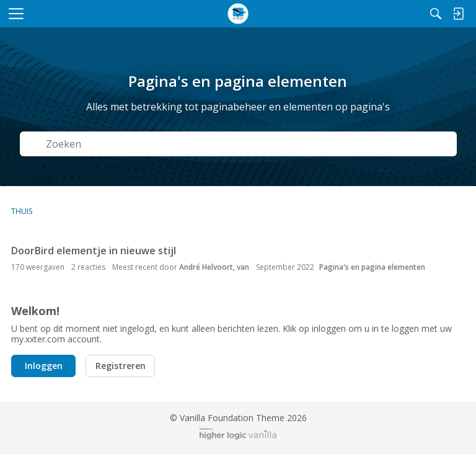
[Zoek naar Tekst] (247, 144)
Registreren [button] (121, 366)
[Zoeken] (436, 14)
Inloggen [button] (44, 366)
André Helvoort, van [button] (214, 267)
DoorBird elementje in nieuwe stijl (94, 251)
